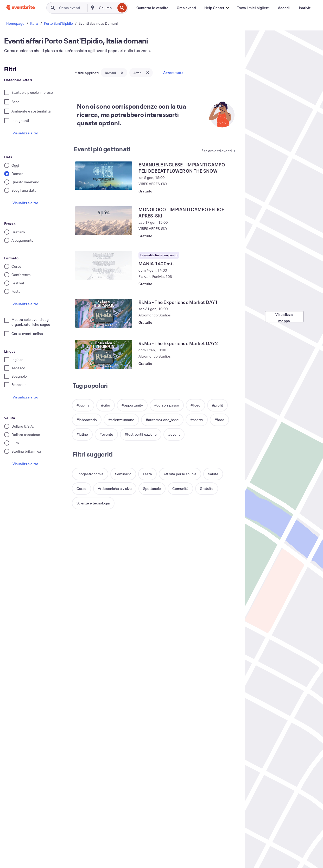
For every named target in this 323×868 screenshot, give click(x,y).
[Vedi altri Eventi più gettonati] (217, 151)
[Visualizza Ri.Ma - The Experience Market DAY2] (104, 354)
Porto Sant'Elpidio (58, 23)
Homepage (15, 23)
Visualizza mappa (284, 317)
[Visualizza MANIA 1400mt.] (104, 265)
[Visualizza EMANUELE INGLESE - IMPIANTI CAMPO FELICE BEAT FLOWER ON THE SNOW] (104, 176)
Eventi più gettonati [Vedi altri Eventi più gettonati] (102, 149)
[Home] (21, 8)
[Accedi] (284, 8)
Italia (34, 23)
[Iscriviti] (305, 8)
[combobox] (107, 8)
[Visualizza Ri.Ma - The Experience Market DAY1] (104, 313)
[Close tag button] (122, 73)
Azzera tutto (173, 73)
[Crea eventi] (186, 8)
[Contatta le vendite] (152, 8)
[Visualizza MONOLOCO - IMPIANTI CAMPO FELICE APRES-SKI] (104, 221)
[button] (216, 8)
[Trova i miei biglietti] (253, 8)
